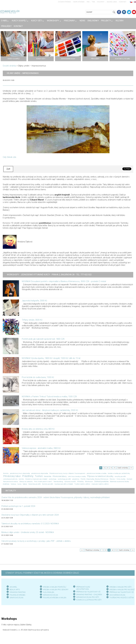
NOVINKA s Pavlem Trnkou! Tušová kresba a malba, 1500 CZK (49, 397)
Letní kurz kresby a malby (77, 476)
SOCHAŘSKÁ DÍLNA (117, 595)
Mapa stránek (79, 2)
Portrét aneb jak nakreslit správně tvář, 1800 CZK (43, 339)
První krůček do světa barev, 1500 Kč (38, 377)
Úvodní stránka (64, 2)
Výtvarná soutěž (70, 482)
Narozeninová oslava (10, 482)
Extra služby (121, 479)
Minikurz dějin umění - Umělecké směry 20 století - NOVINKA (28, 532)
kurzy (19, 484)
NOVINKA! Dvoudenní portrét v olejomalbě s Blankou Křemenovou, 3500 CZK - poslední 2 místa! (64, 281)
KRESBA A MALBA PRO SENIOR (55, 590)
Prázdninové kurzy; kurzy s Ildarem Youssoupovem (67, 473)
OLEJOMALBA (49, 592)
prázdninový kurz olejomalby (20, 473)
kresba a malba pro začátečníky (119, 473)
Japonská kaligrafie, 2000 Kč (34, 301)
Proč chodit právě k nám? (43, 482)
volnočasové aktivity (10, 479)
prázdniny (76, 479)
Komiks (6, 473)
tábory (25, 484)
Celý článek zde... (10, 157)
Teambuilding (58, 482)
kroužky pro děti (120, 476)
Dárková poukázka (101, 481)
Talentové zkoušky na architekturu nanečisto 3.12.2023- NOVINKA (30, 524)
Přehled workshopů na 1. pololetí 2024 (18, 506)
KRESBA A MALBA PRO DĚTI (120, 587)
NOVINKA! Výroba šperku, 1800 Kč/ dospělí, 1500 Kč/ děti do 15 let (51, 358)
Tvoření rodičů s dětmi (82, 484)
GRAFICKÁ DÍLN (16, 598)
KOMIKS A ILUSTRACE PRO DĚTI (89, 600)
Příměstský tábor (12, 476)
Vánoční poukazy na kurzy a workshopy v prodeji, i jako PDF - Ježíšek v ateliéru (36, 541)
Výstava (13, 484)
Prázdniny (28, 476)
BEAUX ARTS (15, 590)
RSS (88, 2)
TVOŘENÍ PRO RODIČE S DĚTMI (122, 598)
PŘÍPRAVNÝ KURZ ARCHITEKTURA (83, 588)
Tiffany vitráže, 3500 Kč (32, 320)
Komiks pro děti (48, 484)
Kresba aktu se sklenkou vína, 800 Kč (38, 429)
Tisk (93, 2)
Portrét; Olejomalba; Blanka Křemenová (94, 479)
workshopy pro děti (64, 479)
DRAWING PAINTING (18, 592)
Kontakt (123, 2)
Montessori (89, 482)
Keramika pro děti (35, 484)
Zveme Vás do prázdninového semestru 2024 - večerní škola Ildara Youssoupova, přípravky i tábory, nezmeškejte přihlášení (56, 497)
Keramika (48, 476)
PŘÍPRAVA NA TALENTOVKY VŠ (88, 592)
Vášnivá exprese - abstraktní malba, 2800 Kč (41, 448)
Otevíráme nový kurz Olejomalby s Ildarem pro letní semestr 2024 (30, 515)
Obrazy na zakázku (26, 482)
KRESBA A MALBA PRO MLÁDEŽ (122, 590)
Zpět (8, 169)
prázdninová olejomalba (40, 473)
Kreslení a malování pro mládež (36, 479)
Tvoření (39, 476)
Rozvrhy (101, 2)
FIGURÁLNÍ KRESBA (17, 595)
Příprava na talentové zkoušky (100, 476)
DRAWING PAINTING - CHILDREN (89, 595)
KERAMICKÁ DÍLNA (50, 595)
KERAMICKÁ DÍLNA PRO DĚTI (88, 597)
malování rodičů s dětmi (100, 484)
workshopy (53, 479)
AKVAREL (13, 587)
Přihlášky (80, 482)
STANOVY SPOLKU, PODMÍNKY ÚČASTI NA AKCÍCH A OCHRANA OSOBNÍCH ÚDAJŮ (42, 573)
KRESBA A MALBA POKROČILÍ (55, 587)
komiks (21, 479)
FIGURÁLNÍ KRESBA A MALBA (55, 598)
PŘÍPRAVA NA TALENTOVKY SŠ (122, 592)
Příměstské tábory (60, 476)
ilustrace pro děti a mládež (64, 484)
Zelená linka (112, 2)
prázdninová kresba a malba (97, 473)
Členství (112, 479)
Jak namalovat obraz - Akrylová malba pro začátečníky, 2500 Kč (50, 410)
